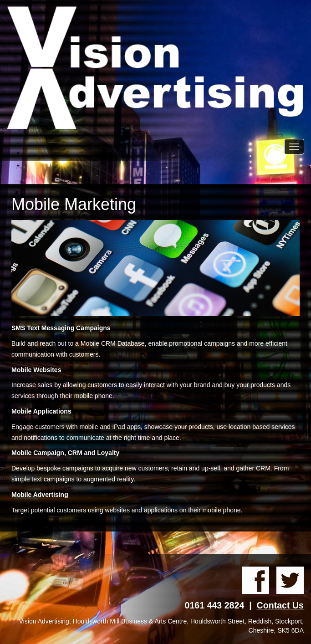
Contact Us (280, 605)
